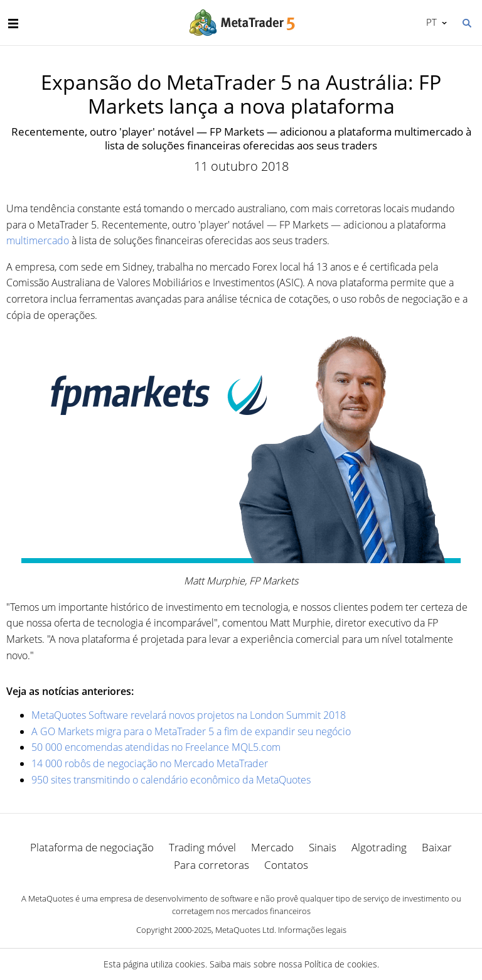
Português (430, 22)
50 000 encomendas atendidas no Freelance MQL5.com (156, 747)
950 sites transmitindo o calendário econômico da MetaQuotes (171, 780)
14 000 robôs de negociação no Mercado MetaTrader (150, 763)
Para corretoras (212, 865)
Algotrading (379, 847)
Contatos (286, 865)
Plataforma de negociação (92, 847)
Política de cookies (341, 964)
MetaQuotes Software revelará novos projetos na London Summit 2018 (189, 715)
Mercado (272, 847)
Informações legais (312, 930)
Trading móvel (202, 847)
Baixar (437, 847)
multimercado (38, 240)
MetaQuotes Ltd (245, 930)
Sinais (323, 847)
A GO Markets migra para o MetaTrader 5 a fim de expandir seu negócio (191, 731)
